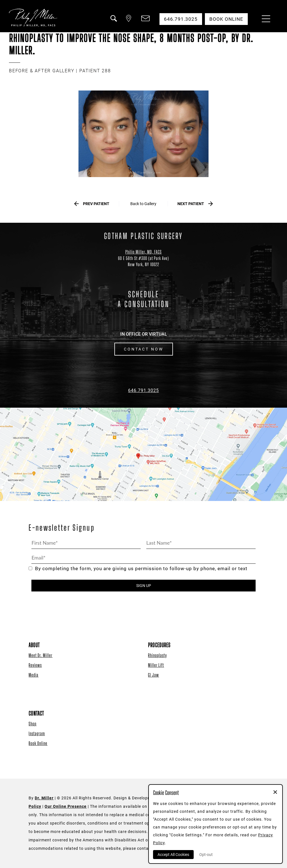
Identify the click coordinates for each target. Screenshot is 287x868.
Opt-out (206, 855)
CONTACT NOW (144, 349)
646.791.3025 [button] (181, 19)
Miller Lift (156, 665)
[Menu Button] (265, 20)
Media (33, 675)
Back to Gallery (143, 204)
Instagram (37, 733)
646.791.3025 (143, 390)
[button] (113, 22)
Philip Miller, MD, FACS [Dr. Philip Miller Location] (143, 252)
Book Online (38, 743)
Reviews (35, 665)
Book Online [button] (226, 19)
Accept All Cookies (173, 855)
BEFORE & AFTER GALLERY (42, 71)
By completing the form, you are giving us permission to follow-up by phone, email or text (138, 569)
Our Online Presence (66, 806)
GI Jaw (153, 675)
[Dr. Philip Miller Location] (143, 261)
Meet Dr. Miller (40, 655)
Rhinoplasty (157, 655)
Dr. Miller (44, 798)
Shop (33, 724)
